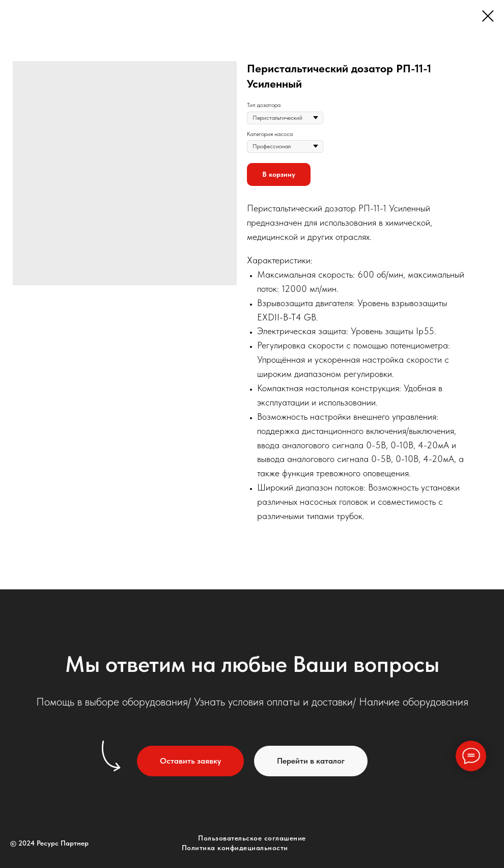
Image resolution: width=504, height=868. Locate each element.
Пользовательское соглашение (252, 838)
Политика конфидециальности (235, 848)
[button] (190, 761)
